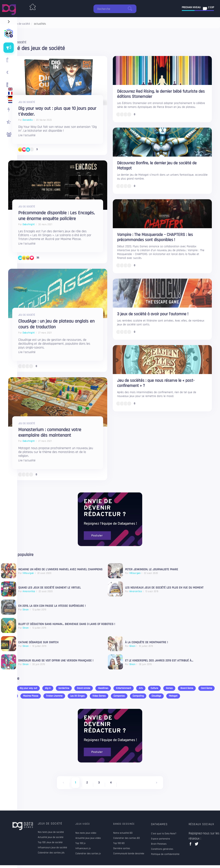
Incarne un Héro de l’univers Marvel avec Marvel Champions (60, 570)
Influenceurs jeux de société (52, 848)
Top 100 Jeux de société (50, 842)
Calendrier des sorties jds (51, 853)
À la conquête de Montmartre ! (146, 643)
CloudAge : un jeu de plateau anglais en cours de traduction (56, 324)
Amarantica (136, 592)
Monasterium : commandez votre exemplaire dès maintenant (50, 433)
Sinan (132, 646)
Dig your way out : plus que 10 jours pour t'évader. (57, 112)
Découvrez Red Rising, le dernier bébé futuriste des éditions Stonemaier (161, 94)
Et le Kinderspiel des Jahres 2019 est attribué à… (159, 661)
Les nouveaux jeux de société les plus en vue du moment (164, 588)
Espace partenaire (160, 839)
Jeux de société (50, 824)
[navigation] (9, 21)
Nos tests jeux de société (51, 832)
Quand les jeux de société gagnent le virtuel (50, 588)
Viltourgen (135, 573)
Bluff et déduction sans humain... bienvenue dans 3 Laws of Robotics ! (67, 624)
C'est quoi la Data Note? (164, 834)
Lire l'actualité (27, 135)
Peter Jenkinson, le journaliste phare (152, 570)
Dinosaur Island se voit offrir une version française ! (56, 661)
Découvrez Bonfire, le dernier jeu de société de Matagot (157, 166)
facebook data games (191, 845)
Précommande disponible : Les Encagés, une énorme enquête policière (57, 216)
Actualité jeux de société (51, 837)
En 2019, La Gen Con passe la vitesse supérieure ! (52, 606)
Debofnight (29, 225)
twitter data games (197, 845)
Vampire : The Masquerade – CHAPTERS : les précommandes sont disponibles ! (155, 237)
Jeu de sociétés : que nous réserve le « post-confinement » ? (156, 383)
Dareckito (28, 120)
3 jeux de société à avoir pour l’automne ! (153, 314)
